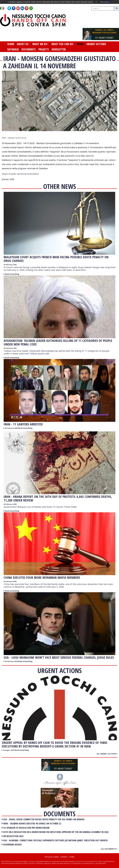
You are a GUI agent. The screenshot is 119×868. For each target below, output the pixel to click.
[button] (3, 8)
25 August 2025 (9, 750)
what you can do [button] (63, 44)
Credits (72, 857)
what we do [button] (40, 44)
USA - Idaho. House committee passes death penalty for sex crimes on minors (44, 819)
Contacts (64, 857)
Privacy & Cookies (52, 857)
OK (96, 2)
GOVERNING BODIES (12, 844)
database (13, 49)
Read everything (12, 274)
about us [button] (23, 44)
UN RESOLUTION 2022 (13, 836)
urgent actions (96, 44)
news (80, 44)
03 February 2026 (10, 265)
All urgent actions (107, 754)
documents (29, 49)
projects (44, 49)
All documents (109, 849)
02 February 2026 (10, 348)
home (11, 44)
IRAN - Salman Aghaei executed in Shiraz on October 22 (32, 823)
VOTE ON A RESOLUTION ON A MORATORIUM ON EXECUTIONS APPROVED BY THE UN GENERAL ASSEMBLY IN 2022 (56, 832)
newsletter (59, 49)
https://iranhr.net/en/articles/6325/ (20, 174)
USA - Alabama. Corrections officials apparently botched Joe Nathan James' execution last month (55, 840)
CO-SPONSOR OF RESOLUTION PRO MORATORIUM (26, 828)
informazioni (105, 2)
